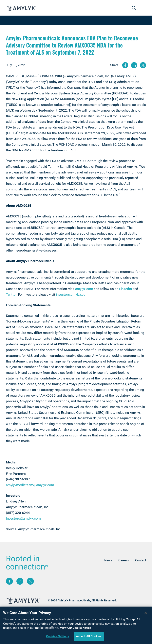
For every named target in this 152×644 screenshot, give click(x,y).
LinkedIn (125, 289)
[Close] (146, 613)
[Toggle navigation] (134, 8)
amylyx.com (84, 289)
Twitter (11, 295)
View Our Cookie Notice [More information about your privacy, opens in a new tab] (76, 628)
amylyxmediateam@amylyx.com (30, 485)
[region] (76, 625)
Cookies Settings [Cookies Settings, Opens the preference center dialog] (58, 636)
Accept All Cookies (89, 636)
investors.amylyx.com (72, 295)
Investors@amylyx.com (23, 518)
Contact (141, 560)
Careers (124, 560)
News (108, 560)
